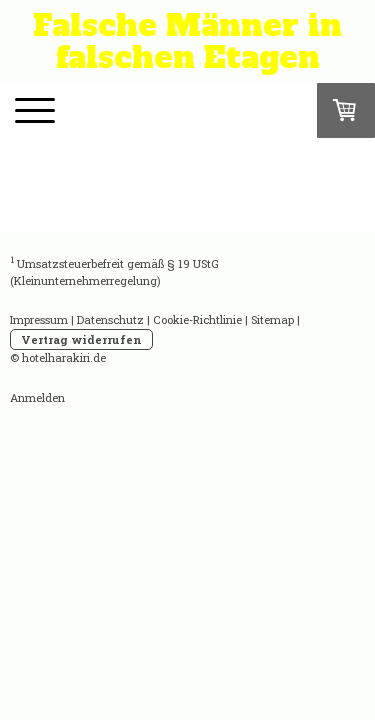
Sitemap (272, 319)
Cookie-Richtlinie (197, 319)
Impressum (39, 319)
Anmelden (37, 397)
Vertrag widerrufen (81, 339)
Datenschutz (110, 319)
